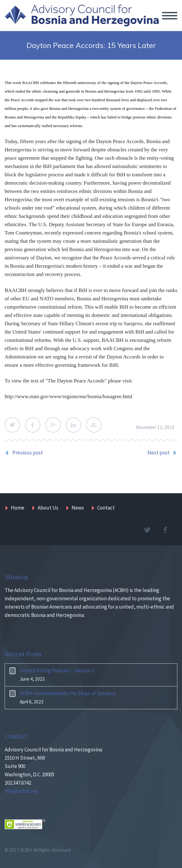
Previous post (28, 453)
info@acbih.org (21, 791)
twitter (147, 530)
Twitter (12, 425)
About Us (48, 508)
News (78, 508)
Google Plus (53, 425)
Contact (106, 508)
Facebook (33, 425)
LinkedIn (73, 425)
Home (18, 508)
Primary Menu (170, 16)
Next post (159, 453)
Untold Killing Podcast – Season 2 (57, 670)
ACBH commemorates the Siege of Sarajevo (68, 693)
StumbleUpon (94, 425)
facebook (165, 530)
